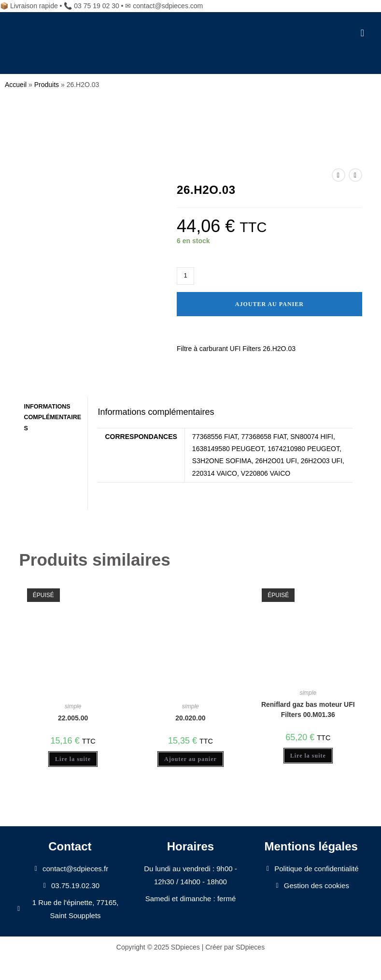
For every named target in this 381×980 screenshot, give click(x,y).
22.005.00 (73, 718)
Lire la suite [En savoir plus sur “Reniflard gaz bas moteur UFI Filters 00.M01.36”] (308, 756)
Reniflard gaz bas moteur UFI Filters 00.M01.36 (308, 709)
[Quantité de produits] (185, 276)
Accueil (16, 85)
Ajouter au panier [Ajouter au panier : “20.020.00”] (190, 759)
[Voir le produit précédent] (339, 175)
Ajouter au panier (269, 304)
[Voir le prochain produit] (355, 175)
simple (73, 706)
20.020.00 (190, 718)
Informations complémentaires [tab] (52, 417)
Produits (47, 85)
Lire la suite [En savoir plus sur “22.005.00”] (73, 759)
